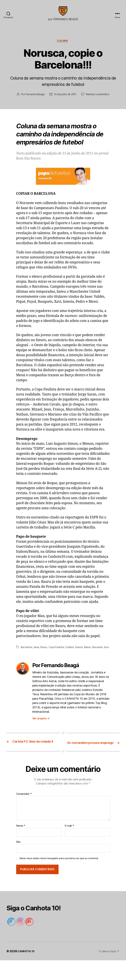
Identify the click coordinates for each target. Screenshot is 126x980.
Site (18, 862)
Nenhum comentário (65, 106)
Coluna (63, 46)
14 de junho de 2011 (82, 100)
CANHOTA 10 (27, 971)
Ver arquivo (41, 734)
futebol (71, 659)
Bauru (45, 659)
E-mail (69, 846)
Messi (90, 659)
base (37, 659)
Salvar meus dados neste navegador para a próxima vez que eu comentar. (59, 878)
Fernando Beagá (51, 100)
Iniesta (81, 659)
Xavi (23, 663)
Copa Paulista (58, 659)
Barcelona (27, 659)
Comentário (24, 814)
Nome (21, 846)
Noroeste (100, 659)
